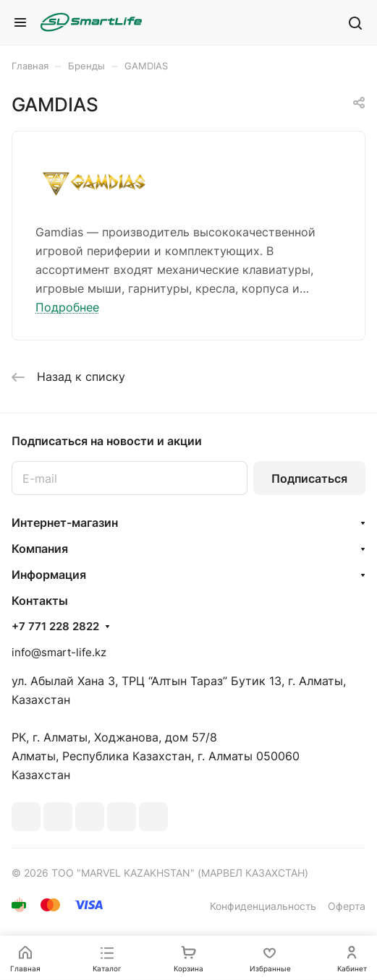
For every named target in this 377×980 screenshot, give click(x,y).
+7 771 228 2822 (55, 627)
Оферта (347, 906)
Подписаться (309, 478)
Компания (40, 549)
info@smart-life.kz (59, 652)
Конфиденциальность (263, 906)
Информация (49, 575)
